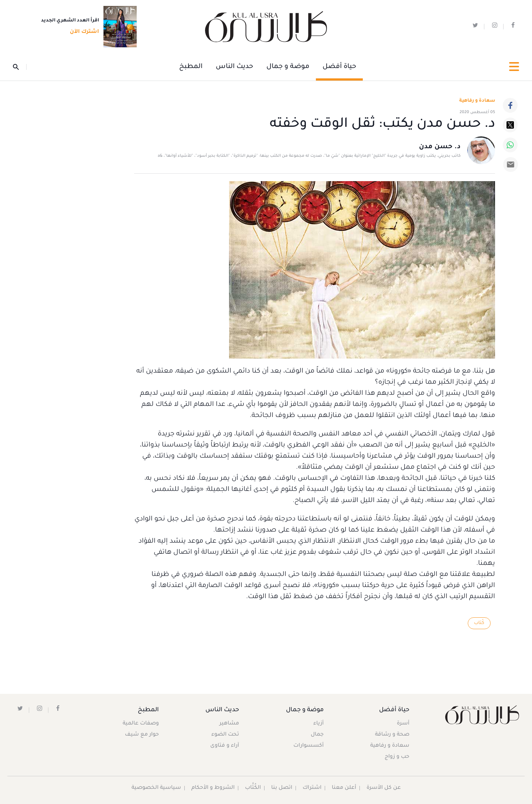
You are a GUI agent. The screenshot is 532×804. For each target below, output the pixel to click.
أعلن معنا (344, 788)
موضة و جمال (288, 67)
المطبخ (191, 67)
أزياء (318, 724)
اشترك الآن (82, 32)
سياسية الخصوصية (156, 788)
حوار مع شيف (142, 735)
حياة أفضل (339, 67)
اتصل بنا (282, 788)
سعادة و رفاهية (477, 101)
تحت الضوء (225, 735)
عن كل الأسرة (384, 788)
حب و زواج (397, 757)
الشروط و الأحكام (213, 788)
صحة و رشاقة (392, 735)
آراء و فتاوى (225, 746)
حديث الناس (234, 67)
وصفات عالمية (141, 724)
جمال (317, 735)
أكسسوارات (308, 746)
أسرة (403, 724)
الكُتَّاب (253, 788)
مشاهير (229, 724)
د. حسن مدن (440, 147)
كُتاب (479, 623)
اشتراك (312, 788)
